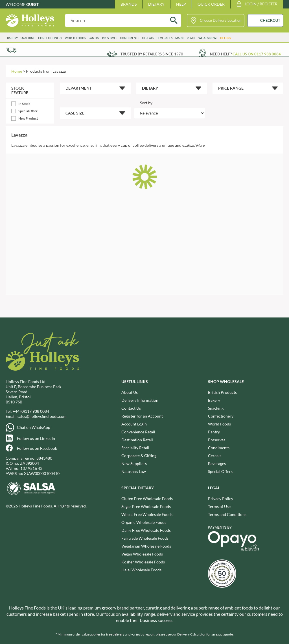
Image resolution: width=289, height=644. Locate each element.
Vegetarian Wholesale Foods (146, 546)
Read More (196, 145)
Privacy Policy (221, 499)
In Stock (24, 104)
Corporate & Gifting (139, 456)
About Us (130, 392)
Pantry (94, 38)
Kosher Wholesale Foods (143, 562)
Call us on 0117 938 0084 (257, 54)
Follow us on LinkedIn (36, 438)
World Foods (75, 38)
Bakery (12, 38)
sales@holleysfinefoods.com (42, 416)
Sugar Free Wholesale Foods (146, 506)
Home (17, 71)
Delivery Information (140, 400)
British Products (222, 392)
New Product (28, 118)
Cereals (148, 38)
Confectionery (50, 38)
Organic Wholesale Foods (144, 522)
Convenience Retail (138, 432)
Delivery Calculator (191, 634)
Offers (225, 38)
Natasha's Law (134, 471)
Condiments (130, 38)
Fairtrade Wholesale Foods (145, 538)
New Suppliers (134, 463)
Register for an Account (142, 416)
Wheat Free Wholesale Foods (147, 514)
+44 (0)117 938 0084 (31, 411)
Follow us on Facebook (37, 448)
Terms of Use (219, 506)
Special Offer (28, 111)
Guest (32, 4)
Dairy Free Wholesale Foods (146, 530)
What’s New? (208, 38)
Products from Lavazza (46, 71)
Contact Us (131, 408)
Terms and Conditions (227, 514)
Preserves (110, 38)
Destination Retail (137, 440)
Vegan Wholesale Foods (142, 554)
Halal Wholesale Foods (141, 570)
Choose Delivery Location (221, 20)
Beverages (165, 38)
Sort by (146, 103)
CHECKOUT (270, 20)
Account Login (134, 424)
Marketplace (185, 38)
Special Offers (220, 471)
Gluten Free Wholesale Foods (147, 499)
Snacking (28, 38)
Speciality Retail (135, 448)
